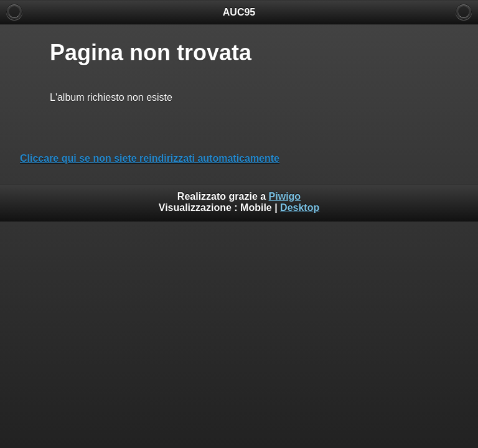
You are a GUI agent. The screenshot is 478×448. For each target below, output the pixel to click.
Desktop (300, 208)
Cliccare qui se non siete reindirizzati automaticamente (150, 158)
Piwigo (285, 196)
